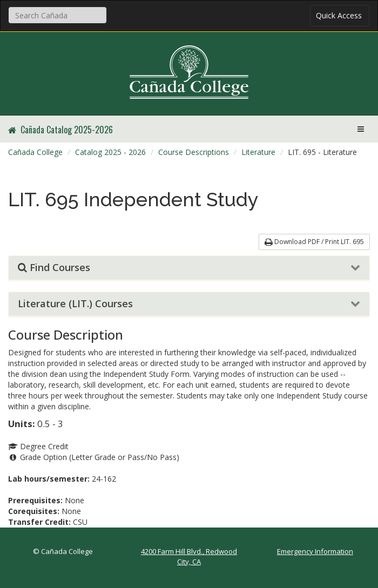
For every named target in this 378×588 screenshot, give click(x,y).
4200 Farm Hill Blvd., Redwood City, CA (189, 556)
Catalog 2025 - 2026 (110, 152)
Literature (258, 152)
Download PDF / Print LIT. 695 (314, 242)
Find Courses (54, 268)
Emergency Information (315, 551)
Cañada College (35, 152)
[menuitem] (35, 152)
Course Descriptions (194, 152)
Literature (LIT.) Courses (75, 304)
